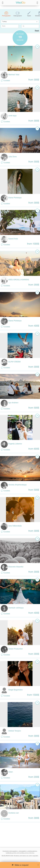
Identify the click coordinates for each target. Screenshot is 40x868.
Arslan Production (16, 649)
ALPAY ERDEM (14, 362)
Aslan (11, 772)
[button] (37, 22)
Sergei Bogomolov (16, 690)
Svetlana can (14, 813)
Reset (37, 31)
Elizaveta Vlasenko (16, 567)
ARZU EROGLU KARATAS (19, 280)
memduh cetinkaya (16, 608)
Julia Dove (13, 157)
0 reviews (7, 81)
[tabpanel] (20, 58)
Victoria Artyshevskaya (17, 485)
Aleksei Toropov (15, 731)
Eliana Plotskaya (15, 198)
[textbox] (20, 22)
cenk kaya (12, 116)
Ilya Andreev (13, 403)
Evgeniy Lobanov (15, 444)
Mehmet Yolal (14, 75)
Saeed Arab (13, 239)
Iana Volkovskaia (15, 526)
